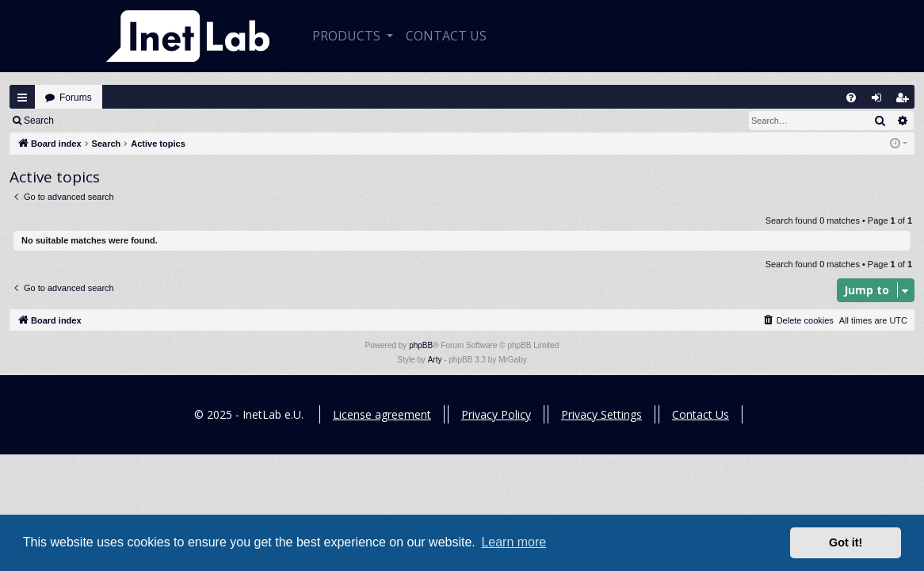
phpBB (421, 345)
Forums (76, 98)
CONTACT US (446, 36)
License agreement (382, 414)
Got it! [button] (846, 542)
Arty (435, 360)
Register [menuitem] (906, 101)
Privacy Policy (496, 414)
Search (39, 121)
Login (88, 121)
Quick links (22, 98)
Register (141, 121)
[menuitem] (851, 98)
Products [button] (348, 36)
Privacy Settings (601, 414)
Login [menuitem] (880, 101)
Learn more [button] (514, 542)
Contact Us (701, 414)
